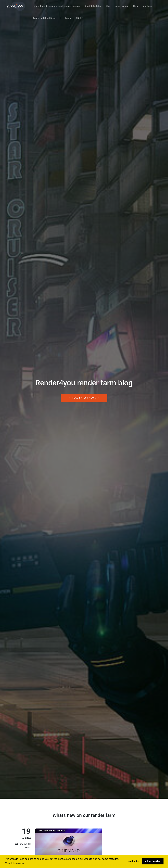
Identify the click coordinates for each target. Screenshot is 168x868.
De (82, 18)
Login (68, 18)
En (77, 18)
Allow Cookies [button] (153, 861)
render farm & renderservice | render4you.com (57, 6)
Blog (108, 6)
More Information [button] (14, 863)
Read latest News (84, 398)
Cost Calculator (93, 6)
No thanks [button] (133, 861)
